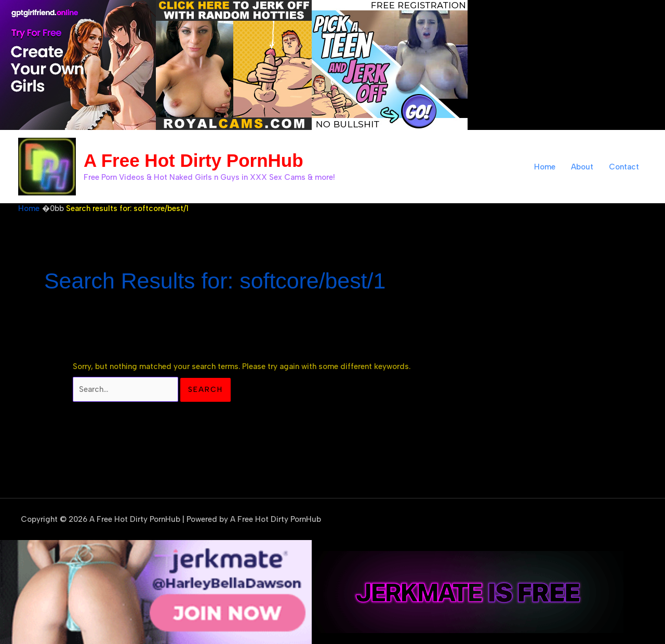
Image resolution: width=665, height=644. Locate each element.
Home (545, 167)
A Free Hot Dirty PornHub (194, 160)
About (582, 167)
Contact (624, 167)
